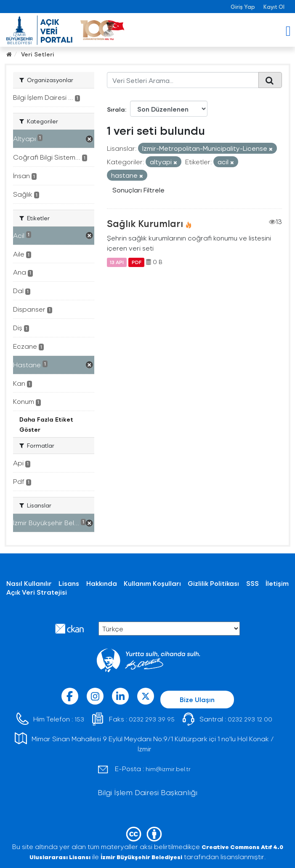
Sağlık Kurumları (145, 223)
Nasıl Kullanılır (29, 583)
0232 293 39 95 (152, 719)
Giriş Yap (243, 7)
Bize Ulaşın (197, 699)
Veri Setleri (38, 54)
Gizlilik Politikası (213, 583)
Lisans (69, 583)
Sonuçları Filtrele (138, 190)
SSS (252, 583)
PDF (137, 262)
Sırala (116, 109)
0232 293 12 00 (250, 719)
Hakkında (102, 583)
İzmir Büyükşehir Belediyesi (141, 857)
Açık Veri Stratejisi (37, 592)
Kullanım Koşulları (152, 583)
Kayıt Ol (274, 7)
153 (79, 719)
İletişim (277, 583)
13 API (117, 262)
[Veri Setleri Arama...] (183, 80)
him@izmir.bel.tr (168, 769)
